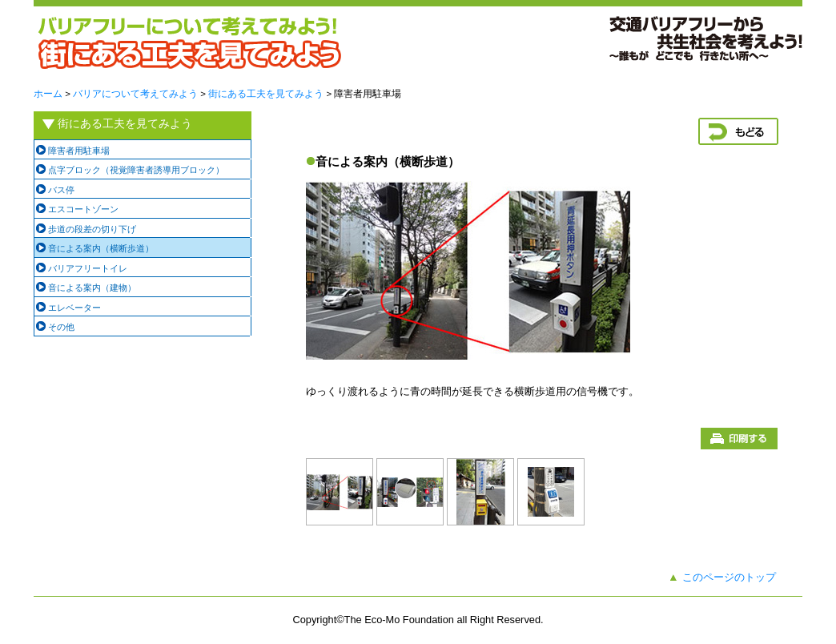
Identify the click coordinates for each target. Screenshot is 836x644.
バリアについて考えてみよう (135, 94)
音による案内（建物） (92, 288)
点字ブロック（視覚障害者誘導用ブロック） (136, 170)
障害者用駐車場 (79, 151)
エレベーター (74, 308)
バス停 (61, 190)
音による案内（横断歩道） (101, 248)
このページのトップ (729, 577)
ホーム (48, 94)
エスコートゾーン (83, 209)
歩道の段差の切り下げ (92, 229)
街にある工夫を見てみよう (266, 94)
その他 (61, 327)
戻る (738, 131)
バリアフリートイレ (88, 268)
